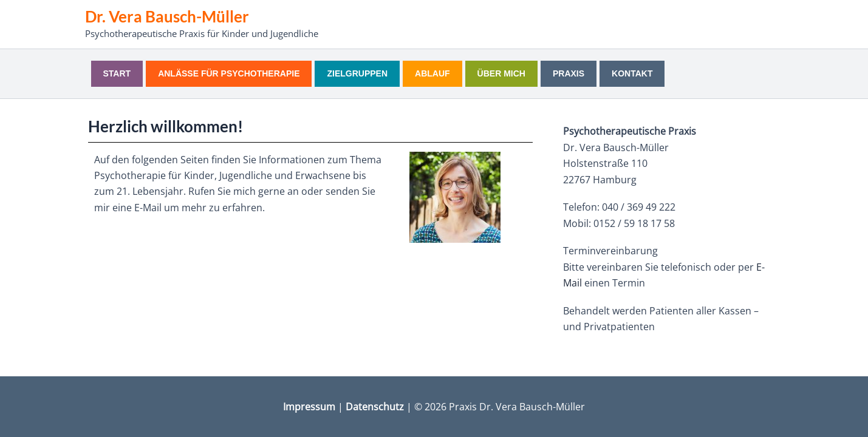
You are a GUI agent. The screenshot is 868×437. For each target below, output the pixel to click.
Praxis (569, 73)
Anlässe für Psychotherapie (229, 73)
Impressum (309, 407)
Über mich (501, 73)
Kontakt (632, 73)
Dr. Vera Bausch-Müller (167, 16)
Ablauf (432, 73)
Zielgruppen (357, 73)
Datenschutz (375, 407)
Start (117, 73)
